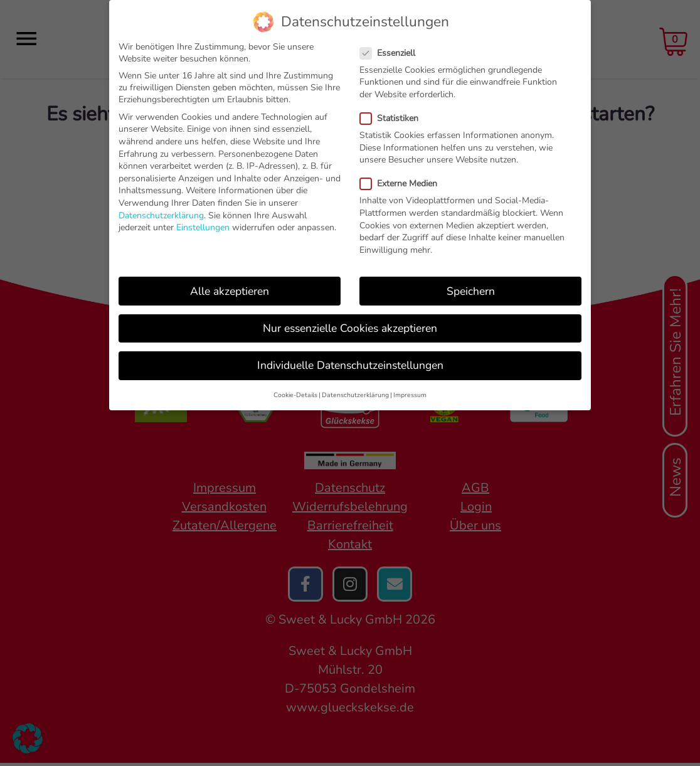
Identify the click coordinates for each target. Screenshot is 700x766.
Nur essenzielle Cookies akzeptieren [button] (350, 328)
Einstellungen (203, 227)
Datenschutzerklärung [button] (355, 395)
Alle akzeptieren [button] (230, 291)
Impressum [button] (410, 395)
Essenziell (391, 53)
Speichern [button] (471, 291)
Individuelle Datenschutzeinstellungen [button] (350, 365)
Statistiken (393, 118)
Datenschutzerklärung (161, 215)
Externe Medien (402, 184)
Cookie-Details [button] (295, 395)
